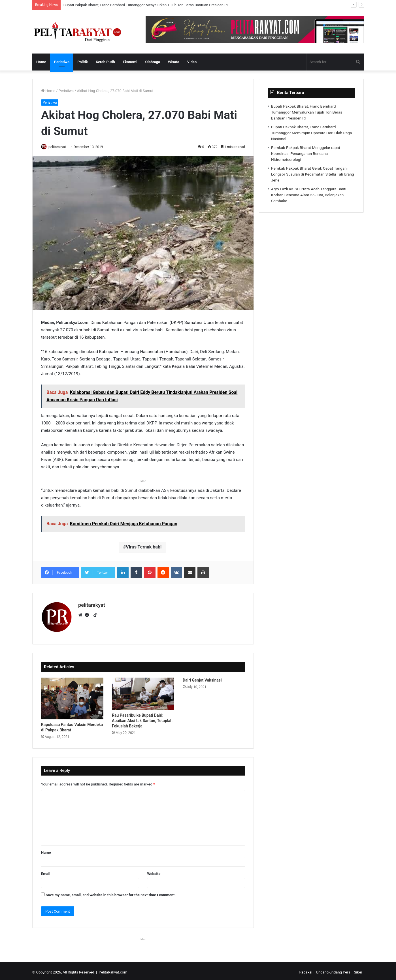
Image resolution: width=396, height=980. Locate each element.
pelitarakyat (60, 147)
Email (46, 871)
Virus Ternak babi (144, 547)
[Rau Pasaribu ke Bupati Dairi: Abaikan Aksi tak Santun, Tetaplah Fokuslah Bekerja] (143, 691)
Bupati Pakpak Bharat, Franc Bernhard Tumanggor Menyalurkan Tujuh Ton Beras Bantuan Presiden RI (146, 5)
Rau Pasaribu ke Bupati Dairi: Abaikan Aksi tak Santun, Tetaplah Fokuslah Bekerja (142, 718)
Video (192, 62)
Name (46, 850)
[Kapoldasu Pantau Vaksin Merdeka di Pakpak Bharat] (72, 696)
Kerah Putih (105, 62)
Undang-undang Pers (333, 970)
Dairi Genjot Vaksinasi (202, 678)
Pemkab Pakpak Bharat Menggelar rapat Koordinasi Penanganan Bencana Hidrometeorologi (306, 153)
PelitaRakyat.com (113, 970)
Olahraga (153, 62)
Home (41, 62)
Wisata (174, 62)
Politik (83, 62)
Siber (358, 970)
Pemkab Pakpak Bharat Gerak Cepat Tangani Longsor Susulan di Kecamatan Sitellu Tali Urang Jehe (313, 174)
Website (154, 871)
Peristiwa (62, 62)
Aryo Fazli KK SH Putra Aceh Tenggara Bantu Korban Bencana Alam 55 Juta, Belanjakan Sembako (309, 195)
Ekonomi (130, 62)
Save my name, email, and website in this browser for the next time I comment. (111, 892)
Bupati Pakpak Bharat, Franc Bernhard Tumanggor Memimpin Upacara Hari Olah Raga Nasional (311, 133)
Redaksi (306, 970)
